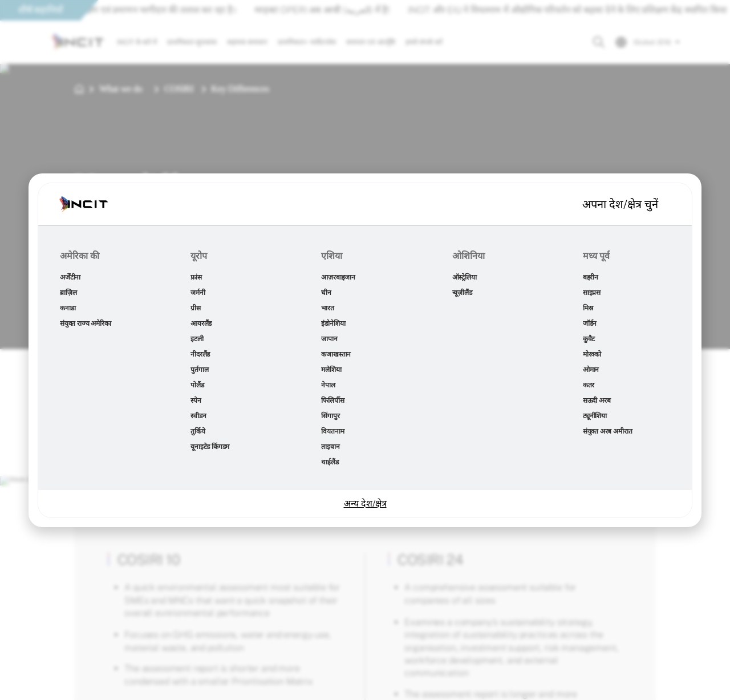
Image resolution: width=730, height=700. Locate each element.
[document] (365, 350)
